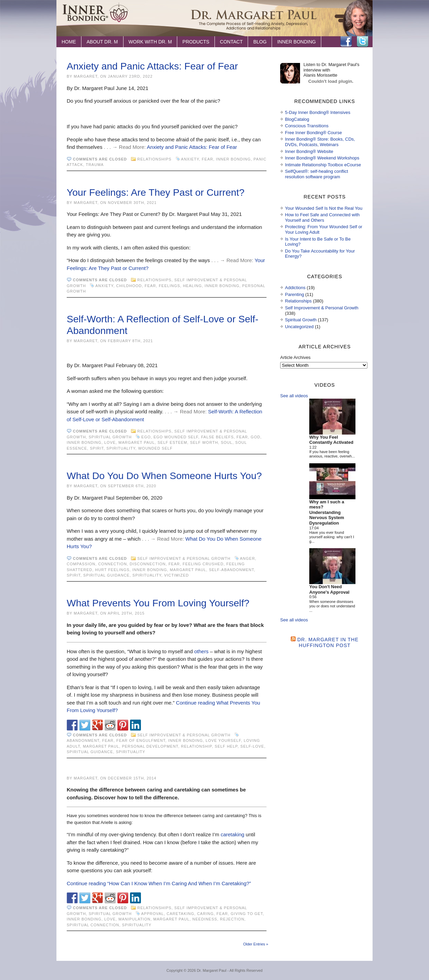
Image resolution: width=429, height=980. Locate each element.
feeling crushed (203, 564)
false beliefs (218, 437)
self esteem (172, 442)
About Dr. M (102, 42)
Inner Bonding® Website (309, 151)
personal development (150, 746)
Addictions (295, 288)
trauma (95, 165)
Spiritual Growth (110, 437)
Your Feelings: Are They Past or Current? (156, 192)
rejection (232, 919)
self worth (204, 442)
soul (226, 442)
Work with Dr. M (150, 42)
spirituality (121, 448)
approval (152, 914)
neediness (205, 919)
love (110, 442)
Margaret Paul (136, 442)
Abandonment (83, 740)
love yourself (223, 740)
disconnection (148, 564)
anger (247, 558)
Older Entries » (256, 944)
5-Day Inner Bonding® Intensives (318, 112)
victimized (177, 575)
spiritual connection (93, 925)
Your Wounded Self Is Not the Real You (324, 208)
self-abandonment (232, 570)
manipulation (134, 919)
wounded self (155, 448)
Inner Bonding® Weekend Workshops (322, 158)
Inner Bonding (296, 42)
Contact (231, 42)
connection (113, 564)
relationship (196, 746)
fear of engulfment (141, 740)
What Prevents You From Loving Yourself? (158, 603)
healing (192, 286)
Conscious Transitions (307, 126)
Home (69, 42)
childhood (129, 286)
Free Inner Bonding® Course (313, 133)
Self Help (226, 746)
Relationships (154, 159)
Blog (260, 42)
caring (205, 914)
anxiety (190, 159)
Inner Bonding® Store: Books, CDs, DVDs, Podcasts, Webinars (320, 142)
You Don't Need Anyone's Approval (329, 589)
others (201, 651)
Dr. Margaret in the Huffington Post (328, 642)
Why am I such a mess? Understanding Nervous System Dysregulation (327, 512)
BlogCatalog (297, 119)
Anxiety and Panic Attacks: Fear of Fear (152, 66)
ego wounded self (176, 437)
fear (207, 159)
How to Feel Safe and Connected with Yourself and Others (322, 217)
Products (196, 42)
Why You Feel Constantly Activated (331, 440)
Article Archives (295, 357)
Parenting (295, 294)
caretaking (232, 834)
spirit (97, 448)
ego (146, 437)
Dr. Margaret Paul (211, 970)
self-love (252, 746)
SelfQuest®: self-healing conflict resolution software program (316, 174)
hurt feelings (112, 570)
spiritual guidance (106, 575)
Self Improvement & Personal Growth (184, 558)
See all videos (294, 396)
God (256, 437)
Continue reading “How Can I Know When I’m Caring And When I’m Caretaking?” (159, 883)
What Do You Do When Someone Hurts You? (164, 476)
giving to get (247, 914)
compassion (81, 564)
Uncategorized (299, 327)
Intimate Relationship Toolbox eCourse (323, 165)
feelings (169, 286)
